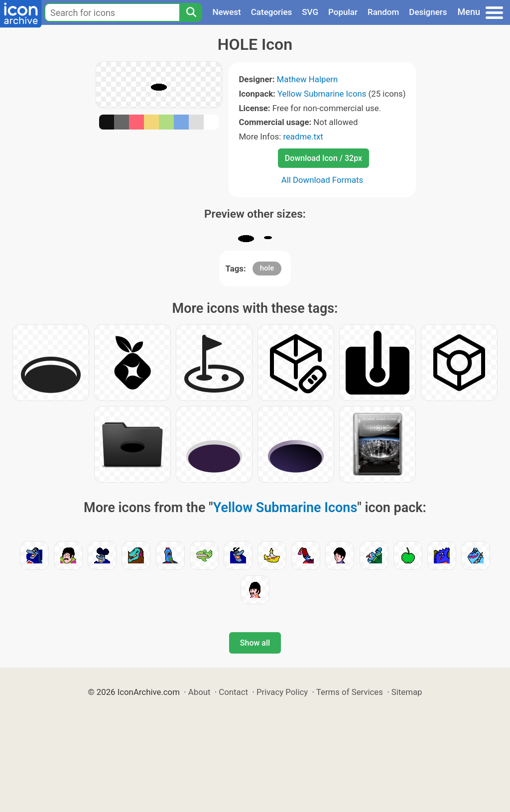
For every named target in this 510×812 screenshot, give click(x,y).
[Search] (191, 12)
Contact (233, 692)
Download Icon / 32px (323, 158)
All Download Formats (322, 180)
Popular (343, 12)
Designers (428, 12)
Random (383, 12)
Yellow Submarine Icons (322, 94)
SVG (310, 12)
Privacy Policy (282, 692)
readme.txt (303, 136)
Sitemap (407, 692)
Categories (272, 12)
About (199, 692)
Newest (226, 12)
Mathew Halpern (308, 79)
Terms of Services (350, 692)
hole (267, 268)
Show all (255, 643)
